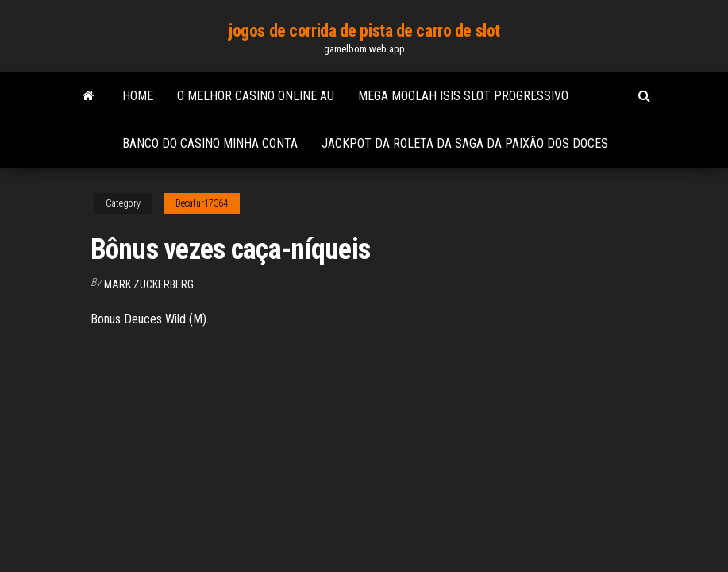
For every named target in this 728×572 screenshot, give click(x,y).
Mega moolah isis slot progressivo (463, 96)
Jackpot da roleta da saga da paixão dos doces (465, 143)
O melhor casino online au (256, 96)
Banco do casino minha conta (210, 143)
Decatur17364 (202, 203)
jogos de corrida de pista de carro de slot (364, 31)
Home (138, 96)
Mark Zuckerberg (149, 284)
